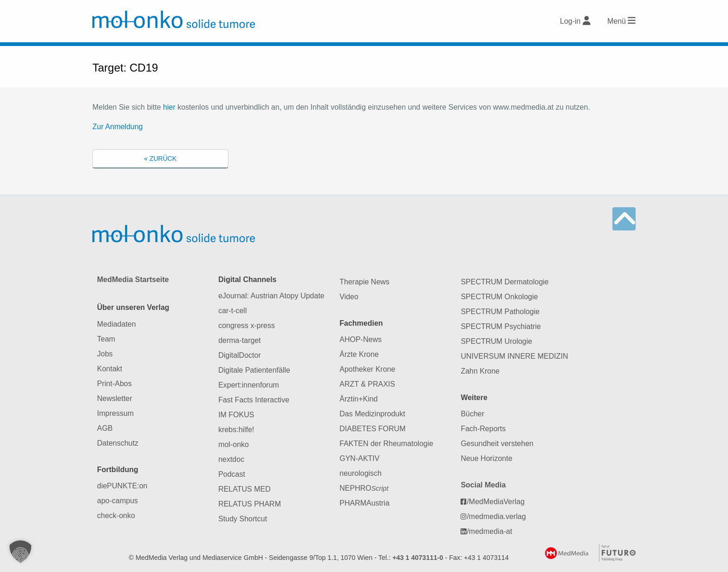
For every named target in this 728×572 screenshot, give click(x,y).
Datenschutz (118, 443)
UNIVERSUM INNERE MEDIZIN (514, 356)
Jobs (105, 354)
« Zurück (160, 158)
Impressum (115, 413)
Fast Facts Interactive (254, 400)
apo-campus (117, 501)
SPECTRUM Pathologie (500, 312)
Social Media (483, 485)
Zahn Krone (480, 371)
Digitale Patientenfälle (254, 370)
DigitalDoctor (240, 355)
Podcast (232, 474)
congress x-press (247, 325)
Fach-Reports (483, 429)
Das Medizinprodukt (372, 414)
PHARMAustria (364, 503)
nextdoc (231, 459)
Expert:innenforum (249, 385)
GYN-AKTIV (359, 458)
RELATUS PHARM (250, 504)
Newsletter (115, 398)
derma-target (240, 340)
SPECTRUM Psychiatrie (500, 326)
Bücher (472, 414)
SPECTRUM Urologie (496, 341)
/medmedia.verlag (493, 516)
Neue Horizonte (486, 458)
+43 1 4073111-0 (418, 558)
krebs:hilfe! (236, 430)
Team (106, 339)
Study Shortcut (243, 519)
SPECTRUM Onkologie (499, 297)
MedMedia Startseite (133, 279)
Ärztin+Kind (358, 399)
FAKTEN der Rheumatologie (386, 444)
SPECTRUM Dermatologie (504, 282)
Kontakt (110, 369)
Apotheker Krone (367, 369)
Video (349, 297)
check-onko (116, 516)
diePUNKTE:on (122, 486)
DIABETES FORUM (372, 429)
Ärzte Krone (359, 354)
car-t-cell (232, 311)
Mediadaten (117, 324)
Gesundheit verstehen (497, 444)
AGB (105, 428)
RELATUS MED (244, 489)
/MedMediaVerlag (493, 502)
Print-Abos (114, 384)
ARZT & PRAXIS (367, 384)
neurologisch (361, 473)
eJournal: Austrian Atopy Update (271, 296)
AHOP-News (361, 339)
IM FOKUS (236, 415)
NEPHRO (364, 488)
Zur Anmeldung (118, 127)
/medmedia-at (486, 531)
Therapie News (364, 282)
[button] (20, 552)
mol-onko (234, 444)
